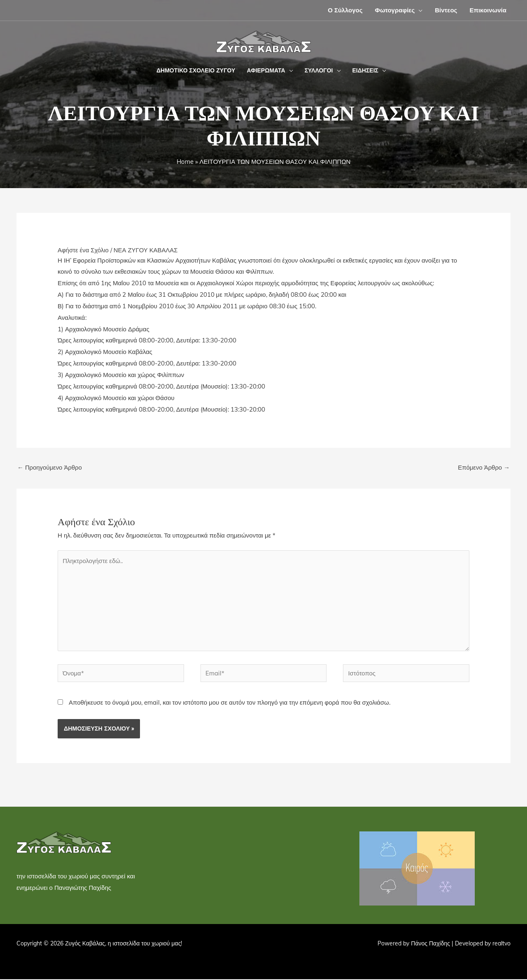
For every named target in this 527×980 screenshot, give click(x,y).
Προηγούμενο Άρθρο (50, 467)
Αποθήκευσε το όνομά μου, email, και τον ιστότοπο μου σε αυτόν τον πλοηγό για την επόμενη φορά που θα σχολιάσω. (230, 704)
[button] (419, 10)
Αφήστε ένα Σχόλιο (83, 250)
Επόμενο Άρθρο (484, 467)
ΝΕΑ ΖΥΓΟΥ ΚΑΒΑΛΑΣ (146, 250)
